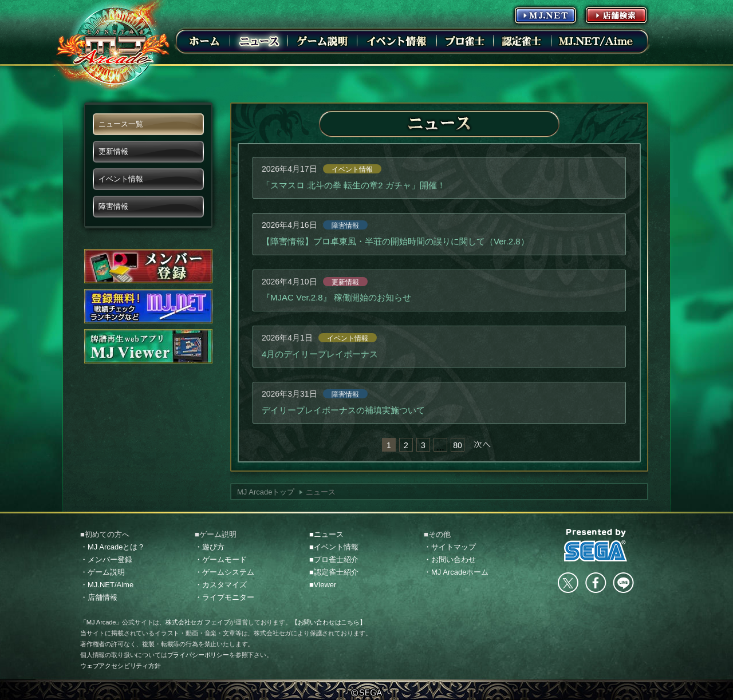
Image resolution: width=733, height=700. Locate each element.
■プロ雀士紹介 (334, 559)
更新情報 (345, 282)
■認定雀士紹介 (334, 572)
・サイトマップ (450, 547)
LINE (623, 583)
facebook (596, 583)
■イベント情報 (334, 547)
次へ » (482, 445)
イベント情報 (352, 169)
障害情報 (345, 226)
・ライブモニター (224, 597)
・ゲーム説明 (103, 572)
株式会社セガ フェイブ (197, 622)
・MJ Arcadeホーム (456, 572)
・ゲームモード (221, 559)
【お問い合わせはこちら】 (329, 622)
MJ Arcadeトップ (266, 492)
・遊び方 (210, 547)
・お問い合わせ (450, 559)
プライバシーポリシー (198, 655)
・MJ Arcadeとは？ (113, 547)
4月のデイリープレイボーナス (320, 354)
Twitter (568, 583)
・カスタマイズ (221, 585)
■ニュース (326, 534)
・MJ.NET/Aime (107, 585)
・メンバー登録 (106, 559)
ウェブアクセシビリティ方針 (121, 666)
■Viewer (323, 585)
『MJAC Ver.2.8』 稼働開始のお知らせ (336, 297)
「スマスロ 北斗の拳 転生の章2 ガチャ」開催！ (354, 185)
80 (458, 445)
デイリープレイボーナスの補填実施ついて (343, 410)
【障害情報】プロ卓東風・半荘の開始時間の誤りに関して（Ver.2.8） (395, 241)
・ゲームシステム (224, 572)
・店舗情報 (99, 597)
